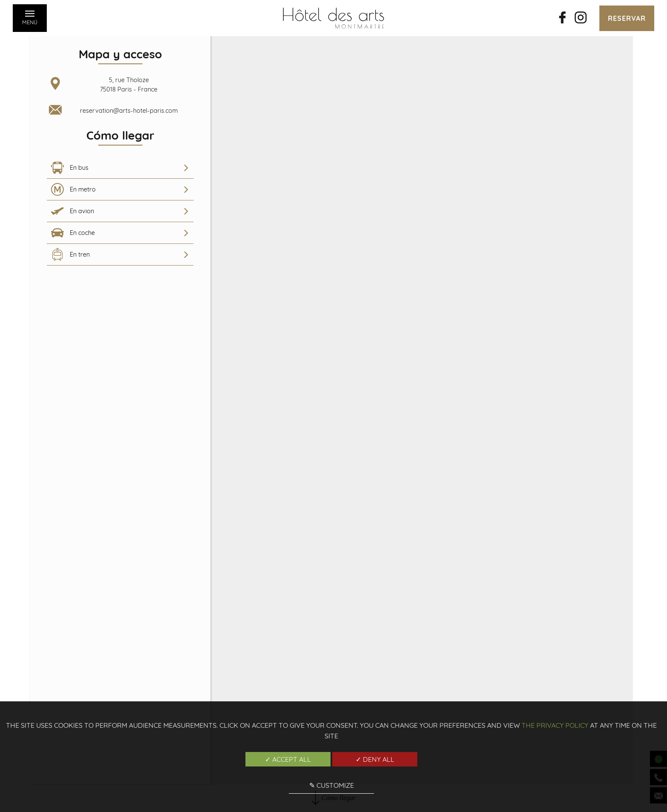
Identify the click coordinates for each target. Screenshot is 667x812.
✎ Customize (332, 785)
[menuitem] (120, 168)
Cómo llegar (333, 292)
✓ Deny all (375, 759)
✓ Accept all (288, 759)
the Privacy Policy (555, 725)
